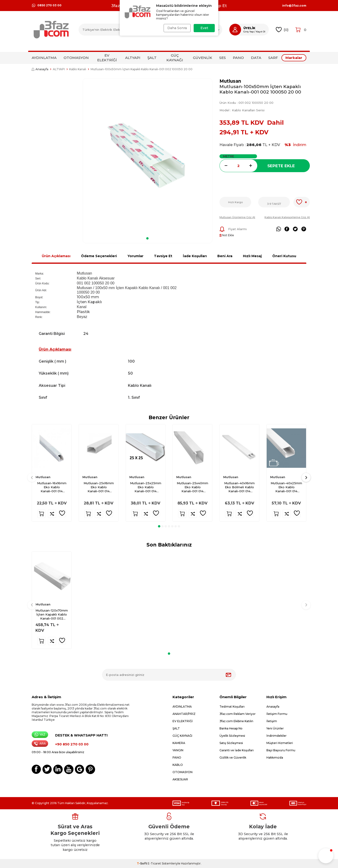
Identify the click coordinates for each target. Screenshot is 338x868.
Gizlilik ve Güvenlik (233, 758)
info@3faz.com (294, 6)
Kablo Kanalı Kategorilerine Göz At (287, 217)
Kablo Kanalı (78, 69)
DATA (256, 58)
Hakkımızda (275, 758)
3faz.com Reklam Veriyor (238, 714)
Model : (242, 110)
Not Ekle (227, 235)
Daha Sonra (177, 28)
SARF (273, 58)
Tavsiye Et (163, 256)
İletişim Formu (277, 714)
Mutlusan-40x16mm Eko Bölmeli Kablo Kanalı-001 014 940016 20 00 (239, 487)
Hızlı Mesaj (252, 256)
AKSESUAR (180, 779)
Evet (204, 28)
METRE (229, 156)
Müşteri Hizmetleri (280, 743)
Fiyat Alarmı (233, 229)
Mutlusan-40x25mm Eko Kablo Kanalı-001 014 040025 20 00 (286, 487)
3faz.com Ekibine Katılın (236, 721)
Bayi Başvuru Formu (281, 750)
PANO (238, 58)
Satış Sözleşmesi (231, 743)
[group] (148, 156)
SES (223, 58)
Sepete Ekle (281, 166)
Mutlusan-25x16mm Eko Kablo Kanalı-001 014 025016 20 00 (99, 487)
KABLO (178, 765)
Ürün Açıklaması (56, 256)
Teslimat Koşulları (232, 707)
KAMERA (179, 743)
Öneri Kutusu (284, 256)
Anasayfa (40, 69)
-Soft (142, 863)
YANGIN (178, 750)
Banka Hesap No (231, 728)
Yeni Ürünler (275, 728)
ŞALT (152, 58)
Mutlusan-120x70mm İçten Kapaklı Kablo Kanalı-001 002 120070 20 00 (52, 614)
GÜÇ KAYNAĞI (175, 58)
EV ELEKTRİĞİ (107, 58)
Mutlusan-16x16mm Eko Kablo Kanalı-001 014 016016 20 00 (52, 487)
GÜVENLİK (203, 58)
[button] (147, 238)
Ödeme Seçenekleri (99, 256)
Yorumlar (135, 256)
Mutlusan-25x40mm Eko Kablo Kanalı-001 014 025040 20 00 (192, 487)
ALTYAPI (133, 58)
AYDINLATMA (44, 58)
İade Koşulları (195, 256)
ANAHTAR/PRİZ (184, 714)
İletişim (272, 721)
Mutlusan (230, 81)
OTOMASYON (76, 58)
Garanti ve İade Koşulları (237, 750)
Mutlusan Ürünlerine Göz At (237, 217)
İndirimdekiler (277, 736)
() (282, 30)
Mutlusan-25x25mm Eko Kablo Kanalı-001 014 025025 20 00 (146, 487)
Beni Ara (225, 256)
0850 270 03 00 (47, 5)
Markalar (294, 58)
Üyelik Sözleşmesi (232, 736)
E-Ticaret (154, 863)
